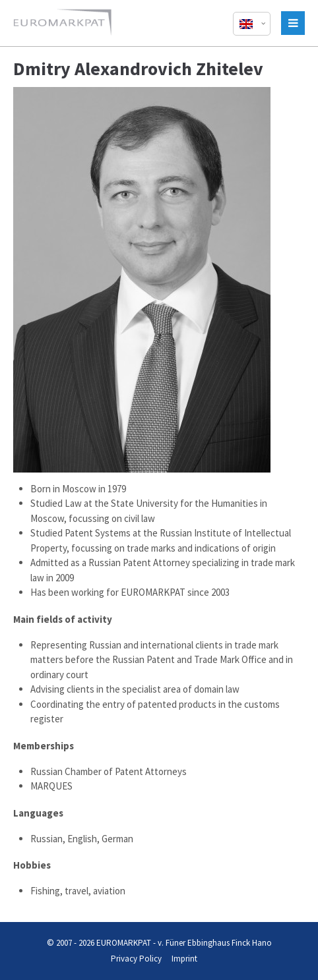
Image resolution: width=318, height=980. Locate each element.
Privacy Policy (136, 959)
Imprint (184, 959)
